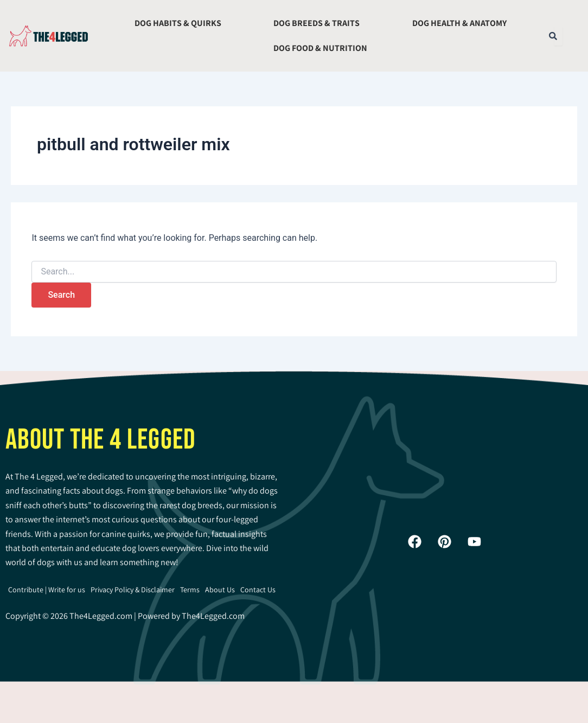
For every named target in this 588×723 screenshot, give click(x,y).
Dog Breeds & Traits (317, 23)
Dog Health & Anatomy (459, 23)
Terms (190, 590)
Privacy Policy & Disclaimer (133, 590)
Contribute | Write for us (47, 590)
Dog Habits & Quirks (178, 23)
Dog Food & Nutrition (320, 48)
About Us (220, 590)
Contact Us (258, 590)
